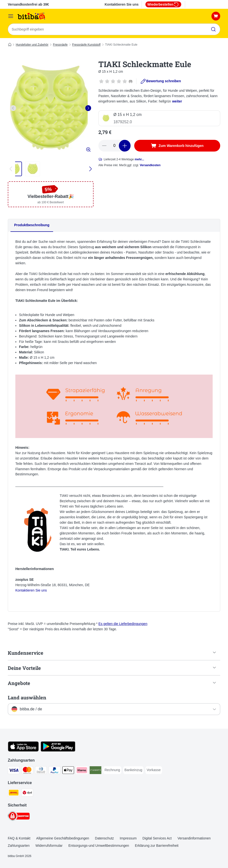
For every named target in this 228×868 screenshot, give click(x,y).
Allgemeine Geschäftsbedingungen (63, 838)
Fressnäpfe (60, 45)
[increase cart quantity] (125, 146)
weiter (177, 101)
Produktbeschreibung (32, 225)
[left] (13, 108)
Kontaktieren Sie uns (121, 4)
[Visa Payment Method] (14, 771)
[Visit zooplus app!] (23, 750)
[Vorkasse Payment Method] (154, 770)
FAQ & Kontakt (19, 838)
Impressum (128, 838)
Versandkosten (150, 165)
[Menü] (11, 16)
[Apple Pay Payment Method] (68, 771)
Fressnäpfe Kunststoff (86, 45)
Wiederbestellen (163, 4)
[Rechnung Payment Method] (112, 770)
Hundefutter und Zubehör (32, 45)
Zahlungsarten (19, 846)
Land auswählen (27, 697)
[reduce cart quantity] (104, 146)
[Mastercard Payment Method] (27, 771)
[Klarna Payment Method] (82, 771)
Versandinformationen (194, 838)
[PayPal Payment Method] (55, 771)
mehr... (139, 159)
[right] (88, 108)
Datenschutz (104, 838)
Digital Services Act (157, 838)
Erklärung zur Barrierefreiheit (157, 846)
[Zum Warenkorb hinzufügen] (177, 146)
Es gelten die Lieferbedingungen (123, 624)
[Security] (19, 817)
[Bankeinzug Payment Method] (133, 770)
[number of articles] (114, 146)
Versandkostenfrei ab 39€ (28, 4)
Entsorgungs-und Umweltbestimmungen (99, 846)
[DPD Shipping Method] (27, 793)
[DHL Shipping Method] (14, 793)
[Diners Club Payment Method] (41, 771)
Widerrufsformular (49, 846)
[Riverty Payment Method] (95, 771)
